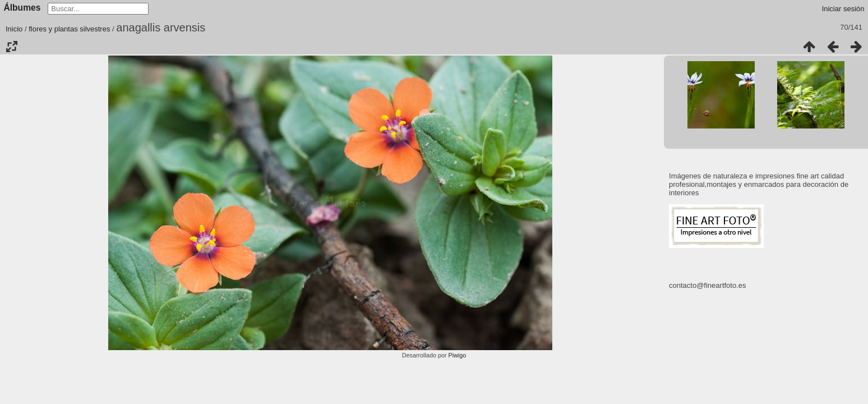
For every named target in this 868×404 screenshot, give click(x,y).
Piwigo (457, 355)
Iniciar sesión (843, 9)
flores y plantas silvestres (69, 29)
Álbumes (22, 8)
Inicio (14, 29)
